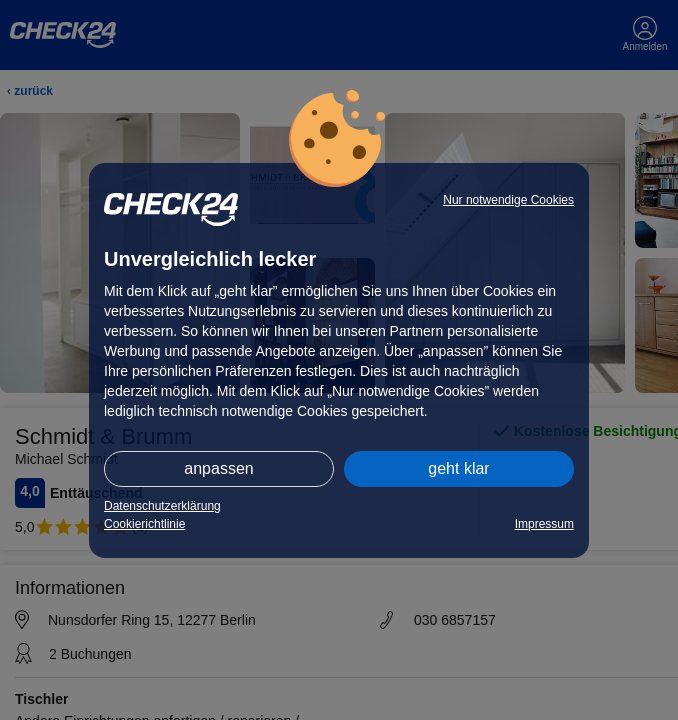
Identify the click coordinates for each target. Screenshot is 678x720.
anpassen (218, 468)
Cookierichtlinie (144, 524)
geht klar (458, 468)
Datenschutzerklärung (162, 506)
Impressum (544, 524)
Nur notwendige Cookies (508, 200)
